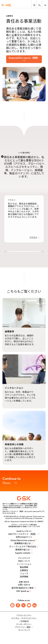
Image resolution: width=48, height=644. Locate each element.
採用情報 (24, 577)
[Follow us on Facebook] (18, 605)
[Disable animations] (2, 157)
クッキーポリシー (24, 624)
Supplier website (23, 553)
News (24, 481)
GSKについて (24, 561)
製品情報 (24, 567)
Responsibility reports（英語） (24, 58)
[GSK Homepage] (6, 5)
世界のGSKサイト (24, 537)
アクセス (33, 237)
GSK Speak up (23, 591)
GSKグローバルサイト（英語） (23, 534)
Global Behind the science (23, 540)
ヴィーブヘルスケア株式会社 (23, 547)
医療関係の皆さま (23, 543)
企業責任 (24, 570)
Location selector (32, 511)
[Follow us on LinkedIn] (34, 605)
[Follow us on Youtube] (29, 605)
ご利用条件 (24, 621)
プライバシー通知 (23, 627)
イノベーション (24, 564)
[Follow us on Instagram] (12, 605)
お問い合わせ (24, 585)
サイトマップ (24, 630)
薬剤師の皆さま (23, 550)
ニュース (24, 573)
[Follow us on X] (23, 605)
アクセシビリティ (24, 615)
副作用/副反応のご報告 (23, 588)
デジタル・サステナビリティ (24, 618)
